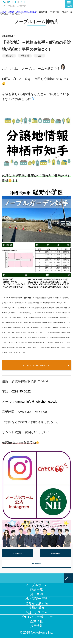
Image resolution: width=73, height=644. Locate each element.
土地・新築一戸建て (37, 605)
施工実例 (37, 600)
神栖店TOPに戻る (36, 569)
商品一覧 (37, 596)
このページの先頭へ (68, 584)
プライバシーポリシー (37, 623)
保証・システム (37, 618)
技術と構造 (37, 614)
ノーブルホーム (37, 591)
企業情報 (37, 627)
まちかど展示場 (37, 609)
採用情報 (37, 632)
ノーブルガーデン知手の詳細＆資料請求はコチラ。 (37, 367)
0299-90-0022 (21, 394)
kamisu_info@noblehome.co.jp (36, 404)
